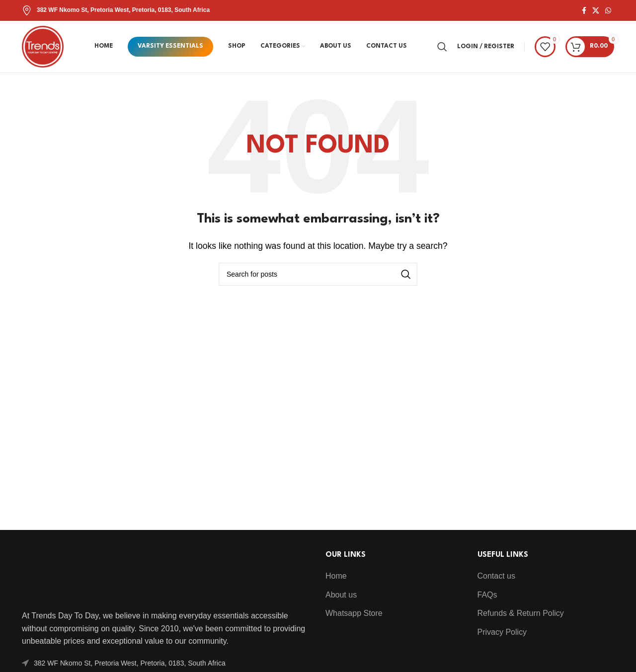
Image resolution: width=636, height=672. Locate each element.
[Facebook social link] (584, 11)
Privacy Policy (502, 632)
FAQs (487, 595)
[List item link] (166, 663)
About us (341, 595)
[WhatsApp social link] (608, 11)
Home (336, 576)
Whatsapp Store (354, 613)
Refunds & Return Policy (521, 613)
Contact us (496, 576)
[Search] (442, 47)
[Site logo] (43, 46)
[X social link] (596, 11)
